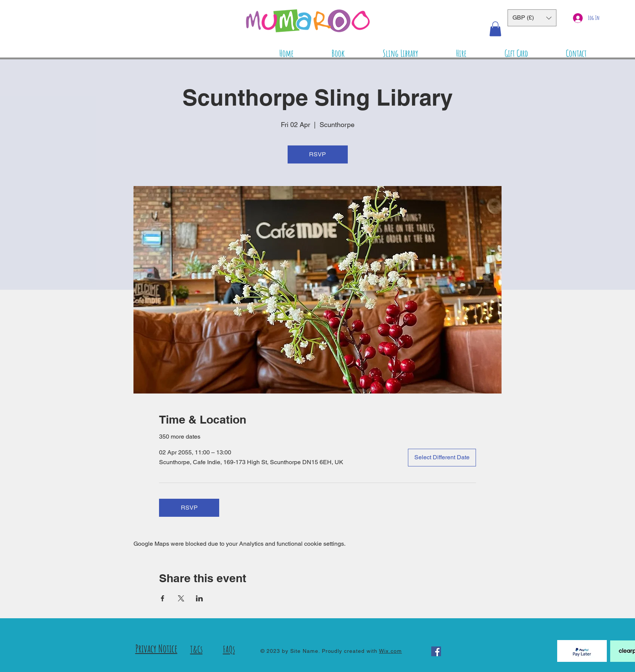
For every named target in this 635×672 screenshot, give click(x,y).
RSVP (317, 154)
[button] (532, 18)
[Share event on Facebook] (163, 598)
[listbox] (532, 18)
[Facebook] (436, 651)
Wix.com (390, 651)
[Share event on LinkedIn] (199, 598)
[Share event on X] (181, 598)
